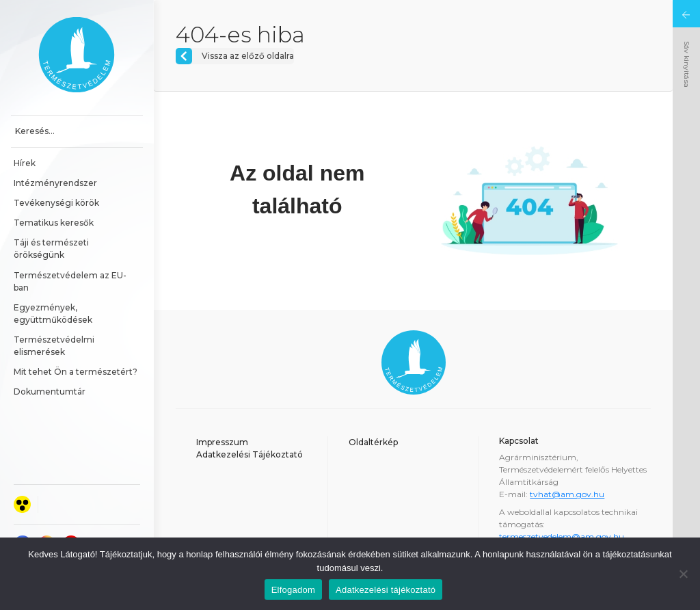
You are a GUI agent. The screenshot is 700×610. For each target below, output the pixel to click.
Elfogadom (293, 590)
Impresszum (222, 442)
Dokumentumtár (50, 392)
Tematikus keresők (54, 223)
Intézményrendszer (55, 183)
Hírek (25, 163)
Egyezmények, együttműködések (53, 314)
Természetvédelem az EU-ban (70, 281)
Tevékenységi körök (56, 203)
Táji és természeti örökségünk (52, 249)
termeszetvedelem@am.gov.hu (562, 536)
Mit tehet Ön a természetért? (76, 372)
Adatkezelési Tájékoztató (250, 454)
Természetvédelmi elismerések (55, 346)
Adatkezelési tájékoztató (386, 590)
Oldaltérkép (373, 442)
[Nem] (683, 574)
